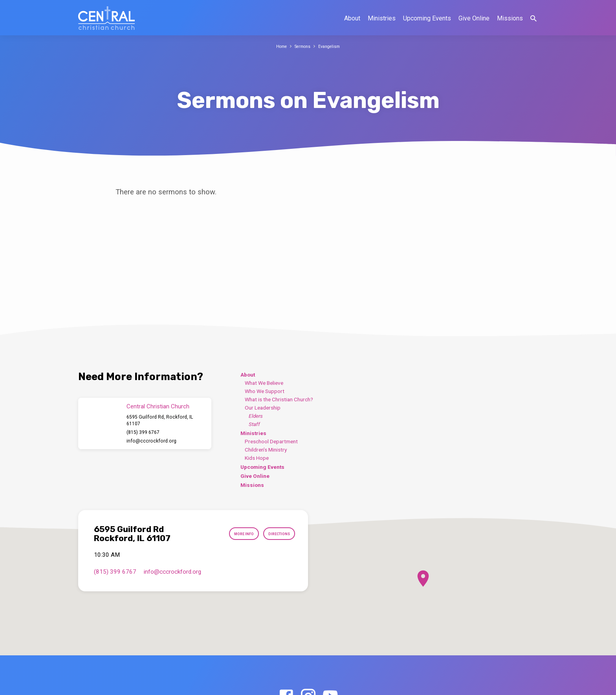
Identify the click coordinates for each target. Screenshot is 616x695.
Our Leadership (263, 408)
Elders (256, 416)
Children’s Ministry (266, 450)
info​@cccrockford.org (151, 441)
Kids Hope (257, 458)
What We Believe (264, 383)
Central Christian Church (158, 406)
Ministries (382, 18)
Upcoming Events (427, 18)
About (352, 18)
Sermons (302, 46)
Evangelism (333, 46)
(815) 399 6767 (143, 432)
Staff (254, 424)
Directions (275, 534)
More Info (232, 534)
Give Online (474, 18)
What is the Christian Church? (279, 399)
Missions (510, 18)
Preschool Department (271, 441)
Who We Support (265, 391)
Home (278, 46)
